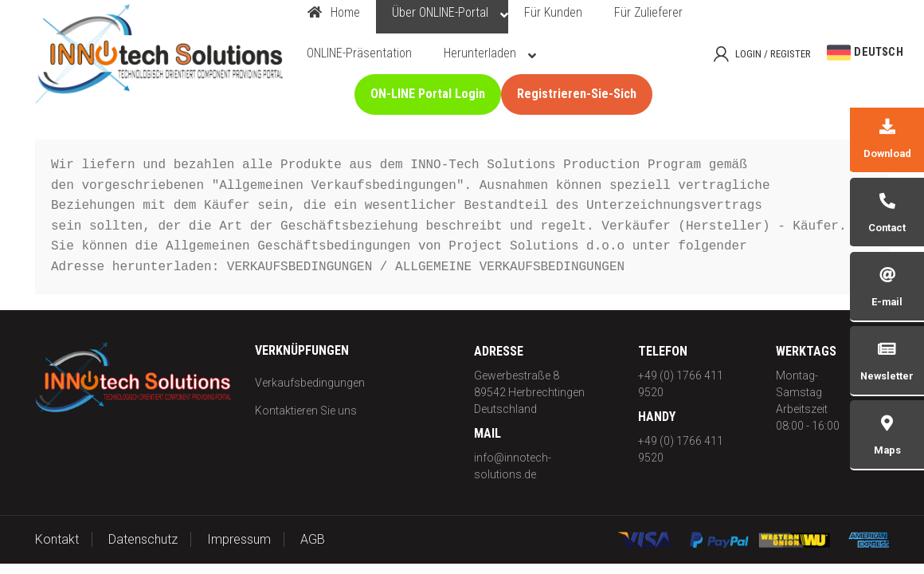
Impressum (239, 539)
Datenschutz (143, 539)
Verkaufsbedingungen (310, 383)
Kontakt (57, 539)
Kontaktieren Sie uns (306, 411)
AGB (313, 539)
